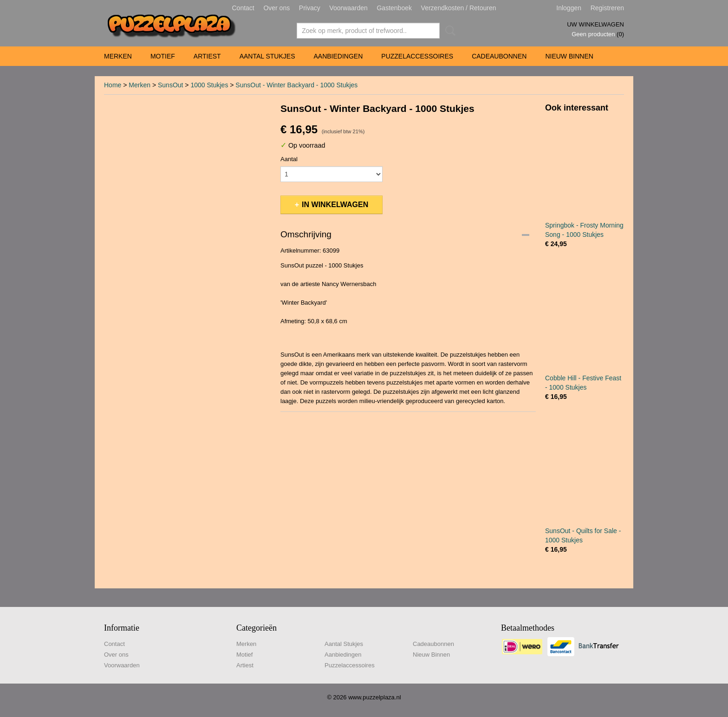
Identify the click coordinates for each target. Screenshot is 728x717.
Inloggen (569, 8)
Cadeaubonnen (499, 56)
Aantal (289, 159)
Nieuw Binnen (569, 56)
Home (113, 85)
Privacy (310, 8)
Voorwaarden (348, 8)
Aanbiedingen (338, 56)
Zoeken (448, 31)
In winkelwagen (335, 205)
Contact (243, 8)
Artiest (207, 56)
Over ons (276, 8)
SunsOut (170, 85)
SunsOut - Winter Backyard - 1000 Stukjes (296, 85)
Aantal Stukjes (267, 56)
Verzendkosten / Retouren (459, 8)
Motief (163, 56)
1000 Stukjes (209, 85)
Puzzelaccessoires (417, 56)
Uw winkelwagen (595, 24)
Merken (118, 56)
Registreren (607, 8)
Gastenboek (394, 8)
